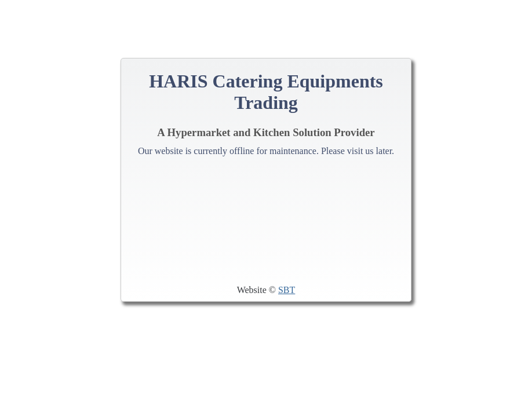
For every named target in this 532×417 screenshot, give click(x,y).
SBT (287, 290)
